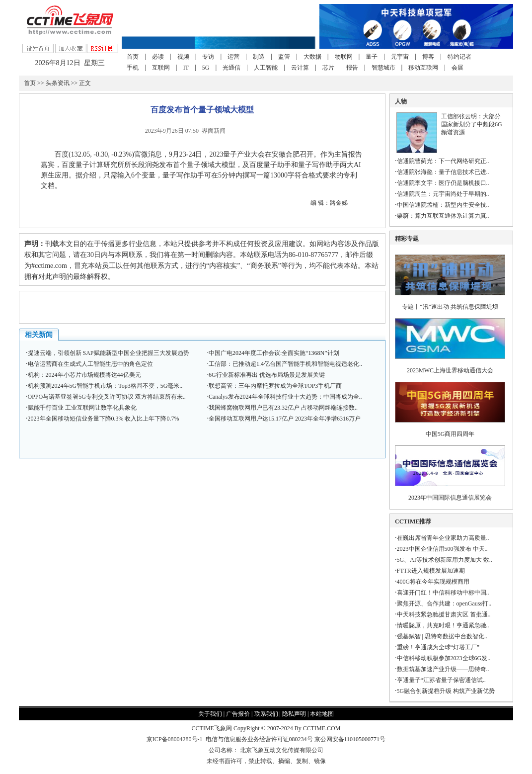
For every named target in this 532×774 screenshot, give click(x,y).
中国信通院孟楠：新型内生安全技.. (443, 205)
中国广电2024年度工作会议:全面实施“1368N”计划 (274, 353)
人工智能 (266, 68)
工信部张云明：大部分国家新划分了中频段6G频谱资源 (472, 124)
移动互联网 (423, 68)
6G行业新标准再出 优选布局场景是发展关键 (267, 375)
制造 (259, 57)
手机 (133, 68)
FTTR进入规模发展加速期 (431, 571)
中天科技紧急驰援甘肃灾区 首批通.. (444, 614)
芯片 (328, 68)
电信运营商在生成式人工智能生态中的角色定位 (90, 364)
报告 (352, 68)
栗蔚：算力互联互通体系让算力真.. (443, 216)
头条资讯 (58, 83)
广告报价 (238, 714)
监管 (284, 57)
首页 (133, 57)
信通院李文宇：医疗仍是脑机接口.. (443, 183)
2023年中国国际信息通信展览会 (450, 498)
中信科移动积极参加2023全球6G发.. (444, 658)
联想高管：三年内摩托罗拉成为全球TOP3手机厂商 (275, 386)
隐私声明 (294, 714)
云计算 (300, 68)
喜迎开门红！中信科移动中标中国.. (443, 593)
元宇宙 (400, 57)
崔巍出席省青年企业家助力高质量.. (443, 538)
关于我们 (210, 714)
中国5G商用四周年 (450, 434)
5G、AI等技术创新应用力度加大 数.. (445, 560)
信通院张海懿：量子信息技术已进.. (443, 172)
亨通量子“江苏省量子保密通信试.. (441, 680)
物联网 (344, 57)
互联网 (161, 68)
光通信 (231, 68)
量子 (372, 57)
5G (206, 68)
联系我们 (266, 714)
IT (186, 68)
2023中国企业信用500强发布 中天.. (442, 549)
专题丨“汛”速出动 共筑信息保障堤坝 (450, 307)
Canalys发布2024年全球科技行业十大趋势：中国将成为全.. (285, 397)
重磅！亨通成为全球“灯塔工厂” (438, 647)
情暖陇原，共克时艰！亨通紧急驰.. (443, 625)
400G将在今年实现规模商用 (433, 582)
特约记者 (459, 57)
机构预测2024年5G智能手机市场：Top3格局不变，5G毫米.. (105, 386)
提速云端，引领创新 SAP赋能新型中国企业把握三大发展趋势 (109, 353)
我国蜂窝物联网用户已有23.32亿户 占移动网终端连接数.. (283, 408)
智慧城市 (383, 68)
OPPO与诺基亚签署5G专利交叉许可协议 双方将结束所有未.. (107, 397)
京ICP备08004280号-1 (175, 739)
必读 (158, 57)
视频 (183, 57)
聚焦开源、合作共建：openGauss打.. (444, 603)
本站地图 (322, 714)
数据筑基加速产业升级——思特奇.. (443, 669)
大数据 (312, 57)
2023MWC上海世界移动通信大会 (450, 370)
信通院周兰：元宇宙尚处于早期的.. (443, 194)
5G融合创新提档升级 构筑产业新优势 (446, 691)
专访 (208, 57)
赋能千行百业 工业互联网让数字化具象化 (82, 408)
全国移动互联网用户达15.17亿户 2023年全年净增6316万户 (285, 419)
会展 (457, 68)
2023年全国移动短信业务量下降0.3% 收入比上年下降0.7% (104, 419)
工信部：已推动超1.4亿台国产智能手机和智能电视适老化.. (285, 364)
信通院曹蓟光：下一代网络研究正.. (443, 161)
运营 (233, 57)
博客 (428, 57)
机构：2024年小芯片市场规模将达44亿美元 (84, 375)
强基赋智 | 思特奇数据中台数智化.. (442, 636)
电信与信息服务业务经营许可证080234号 (260, 739)
